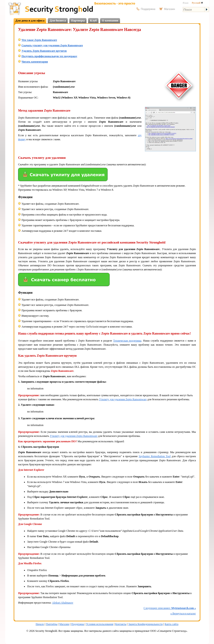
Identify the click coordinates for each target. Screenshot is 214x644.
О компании (110, 20)
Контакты (121, 624)
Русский (197, 3)
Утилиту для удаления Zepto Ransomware (123, 399)
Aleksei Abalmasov (63, 603)
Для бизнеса (58, 20)
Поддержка (78, 624)
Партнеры (78, 20)
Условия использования (100, 624)
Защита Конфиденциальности (145, 624)
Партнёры (52, 624)
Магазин (64, 624)
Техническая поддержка (127, 341)
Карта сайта (172, 624)
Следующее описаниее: (170, 608)
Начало (40, 624)
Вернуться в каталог (183, 614)
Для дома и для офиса (30, 20)
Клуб (93, 20)
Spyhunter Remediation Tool (155, 456)
